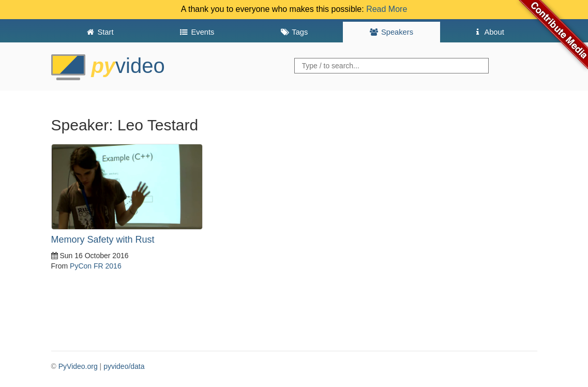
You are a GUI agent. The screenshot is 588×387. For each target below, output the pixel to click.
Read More (387, 9)
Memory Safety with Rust (103, 240)
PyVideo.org (78, 366)
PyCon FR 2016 (96, 266)
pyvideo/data (124, 366)
